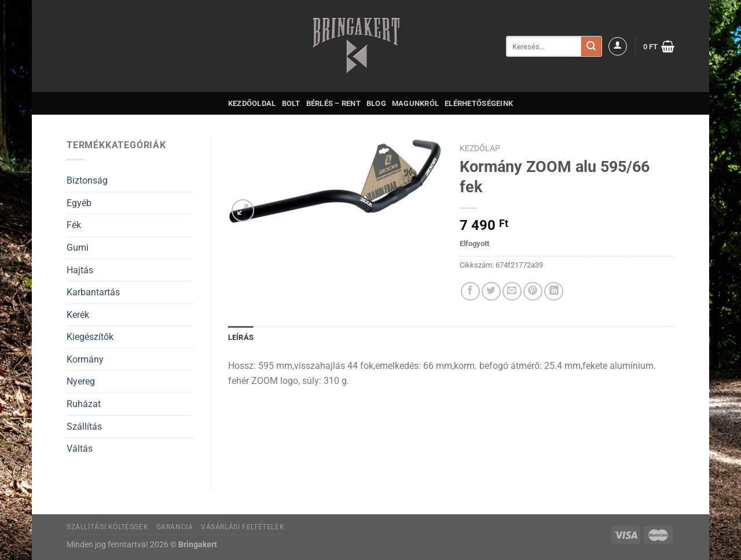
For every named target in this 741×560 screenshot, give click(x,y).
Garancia (175, 527)
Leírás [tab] (241, 337)
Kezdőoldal (252, 103)
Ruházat (84, 404)
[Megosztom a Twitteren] (491, 292)
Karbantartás (93, 292)
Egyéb (79, 203)
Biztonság (87, 180)
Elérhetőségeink (479, 103)
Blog (376, 103)
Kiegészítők (90, 337)
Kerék (78, 315)
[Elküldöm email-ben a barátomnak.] (512, 292)
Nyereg (81, 381)
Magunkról (415, 103)
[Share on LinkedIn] (554, 292)
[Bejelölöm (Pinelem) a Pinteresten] (533, 292)
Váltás (80, 449)
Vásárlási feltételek (243, 527)
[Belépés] (618, 46)
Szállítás (84, 427)
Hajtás (80, 270)
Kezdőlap (480, 148)
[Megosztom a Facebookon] (470, 292)
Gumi (78, 248)
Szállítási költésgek (107, 527)
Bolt (291, 103)
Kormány (85, 359)
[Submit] (591, 46)
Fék (74, 225)
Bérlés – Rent (333, 103)
